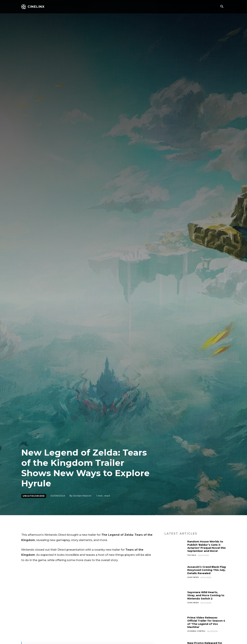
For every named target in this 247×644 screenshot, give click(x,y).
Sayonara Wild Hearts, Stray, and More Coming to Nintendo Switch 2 (205, 595)
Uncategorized (34, 496)
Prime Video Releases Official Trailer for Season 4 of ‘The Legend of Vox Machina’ (206, 622)
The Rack (192, 558)
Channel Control (197, 631)
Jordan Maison (82, 496)
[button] (222, 7)
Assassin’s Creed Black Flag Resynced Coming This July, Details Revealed (204, 572)
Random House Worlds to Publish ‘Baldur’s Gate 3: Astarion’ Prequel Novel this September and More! (206, 548)
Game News (193, 581)
